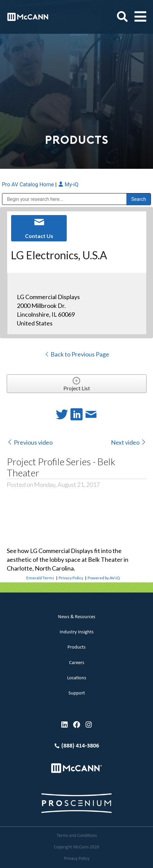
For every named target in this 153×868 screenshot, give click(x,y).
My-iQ (68, 185)
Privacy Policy (71, 578)
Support (77, 693)
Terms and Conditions (77, 836)
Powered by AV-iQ (104, 578)
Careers (77, 663)
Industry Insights (77, 632)
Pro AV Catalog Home (29, 185)
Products (76, 647)
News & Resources (77, 617)
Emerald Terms (40, 578)
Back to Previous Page (77, 354)
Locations (77, 678)
